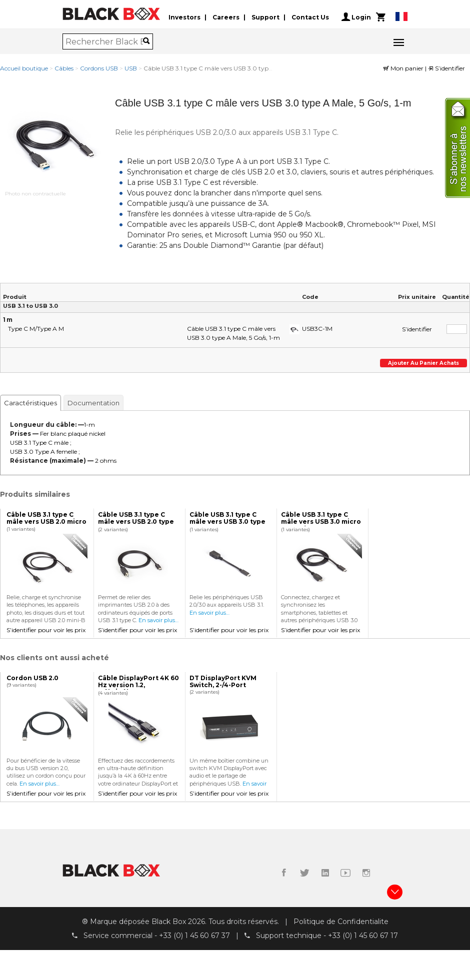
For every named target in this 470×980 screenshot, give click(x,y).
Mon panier (404, 68)
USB (131, 68)
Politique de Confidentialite (341, 922)
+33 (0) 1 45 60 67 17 (363, 936)
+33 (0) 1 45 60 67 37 (194, 936)
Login (356, 17)
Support (265, 17)
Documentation (93, 403)
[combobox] (104, 41)
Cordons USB (99, 68)
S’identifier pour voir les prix (46, 630)
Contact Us (310, 17)
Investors (184, 17)
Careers (226, 17)
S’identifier (446, 68)
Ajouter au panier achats (423, 363)
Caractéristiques (30, 403)
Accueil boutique (24, 68)
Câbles (64, 68)
